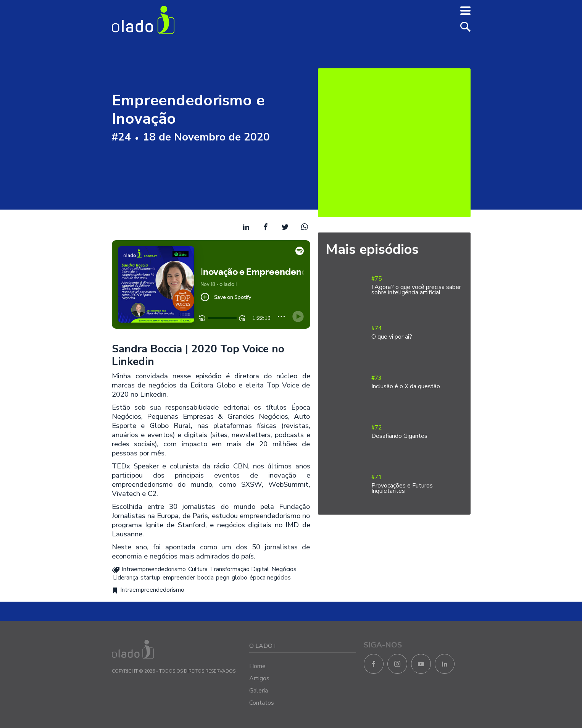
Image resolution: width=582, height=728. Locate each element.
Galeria (259, 691)
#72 (417, 432)
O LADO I (262, 646)
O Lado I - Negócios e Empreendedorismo (143, 20)
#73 (417, 382)
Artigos (259, 678)
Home (257, 666)
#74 (417, 333)
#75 (417, 286)
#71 (417, 484)
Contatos (262, 703)
